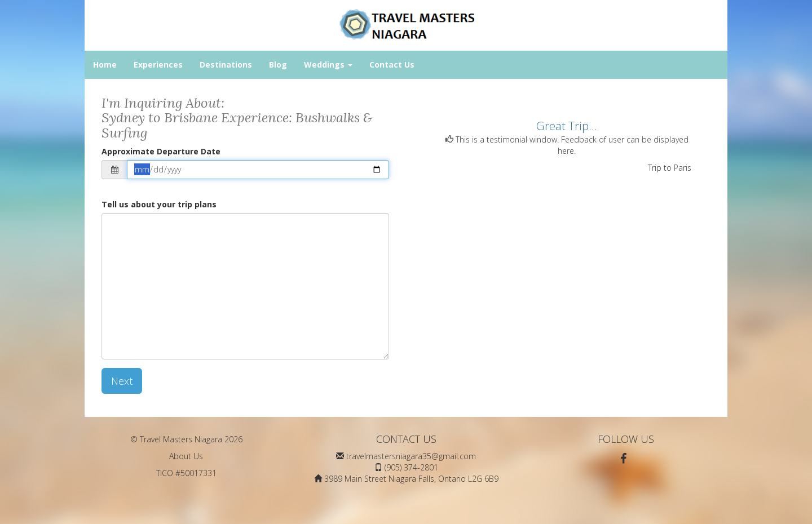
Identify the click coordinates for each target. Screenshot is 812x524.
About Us (186, 456)
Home (105, 65)
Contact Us (392, 65)
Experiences (158, 65)
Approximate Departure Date (161, 151)
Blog (278, 65)
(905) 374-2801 (411, 467)
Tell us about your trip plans (159, 204)
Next (122, 381)
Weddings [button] (328, 65)
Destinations (226, 65)
